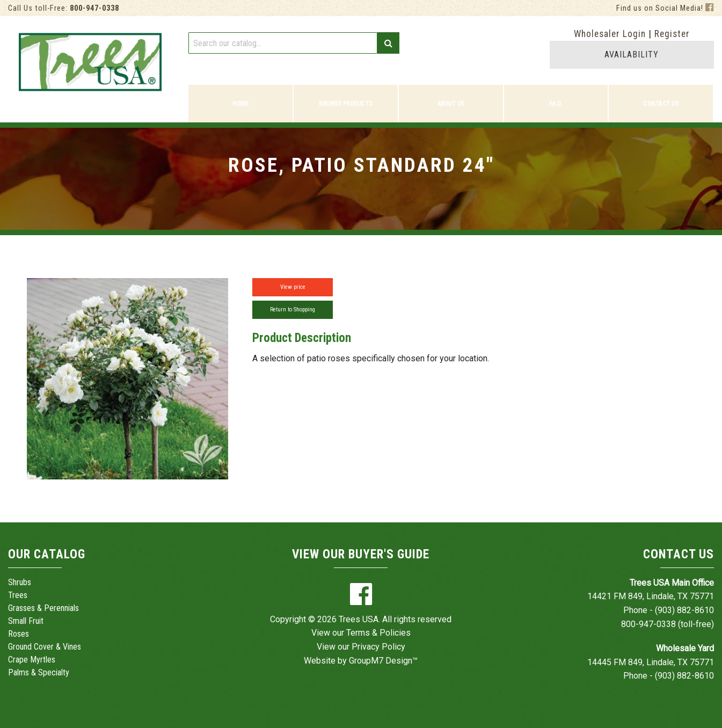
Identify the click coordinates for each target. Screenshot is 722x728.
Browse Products (346, 104)
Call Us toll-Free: (64, 8)
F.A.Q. (556, 104)
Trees (18, 595)
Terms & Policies (378, 633)
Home (240, 104)
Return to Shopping (293, 310)
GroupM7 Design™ (383, 661)
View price (293, 287)
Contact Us (661, 104)
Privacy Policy (378, 647)
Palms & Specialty (39, 672)
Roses (19, 634)
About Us (451, 104)
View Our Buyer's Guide (361, 554)
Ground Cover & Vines (45, 647)
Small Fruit (26, 621)
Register (672, 34)
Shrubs (20, 582)
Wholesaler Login (610, 34)
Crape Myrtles (32, 660)
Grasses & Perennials (43, 608)
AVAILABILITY (632, 54)
